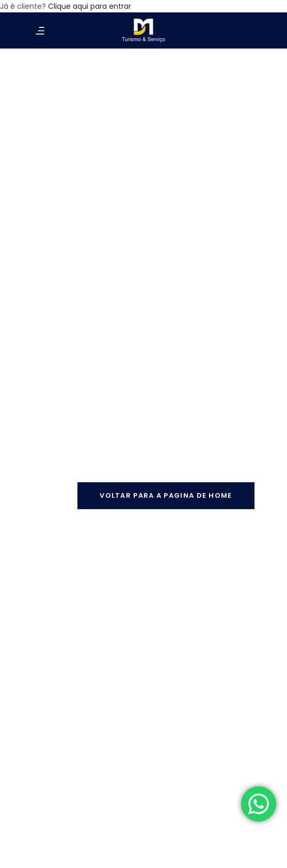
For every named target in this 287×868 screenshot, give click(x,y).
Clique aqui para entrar (90, 6)
